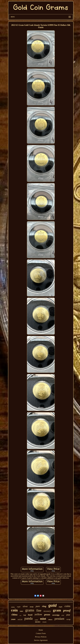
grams (30, 610)
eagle (19, 607)
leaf (25, 615)
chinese (50, 620)
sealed (36, 620)
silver (25, 606)
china (14, 615)
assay (32, 607)
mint (43, 619)
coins (67, 606)
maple (61, 607)
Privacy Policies (41, 637)
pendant (59, 619)
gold (52, 605)
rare (22, 611)
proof (67, 610)
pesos (47, 615)
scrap (68, 619)
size (20, 615)
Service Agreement (41, 640)
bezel (30, 615)
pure (38, 606)
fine (39, 610)
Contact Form (41, 633)
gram (57, 610)
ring (44, 606)
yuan (13, 619)
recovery (47, 611)
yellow (38, 614)
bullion (13, 607)
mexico (38, 622)
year (68, 615)
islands (44, 622)
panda (29, 618)
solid (20, 620)
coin (14, 610)
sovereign (56, 615)
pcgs (63, 615)
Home (41, 630)
